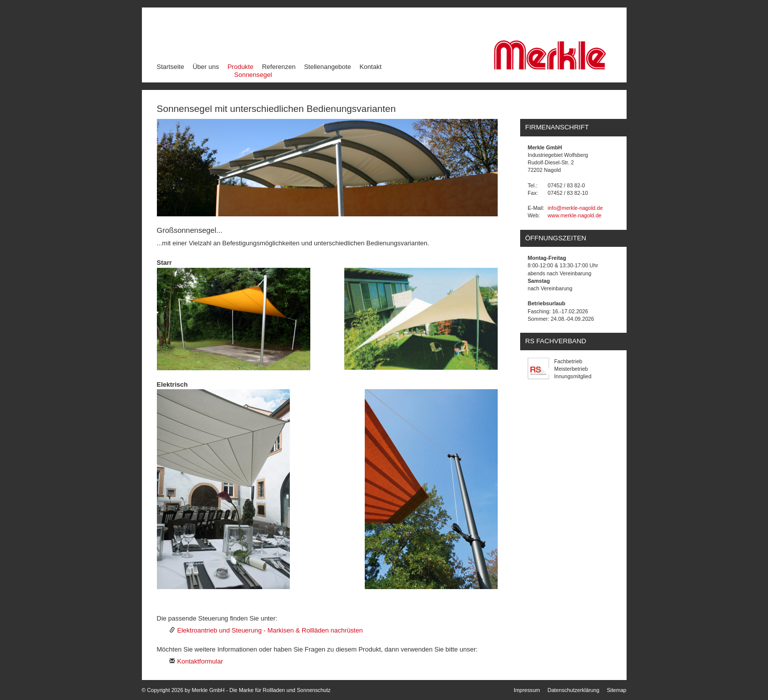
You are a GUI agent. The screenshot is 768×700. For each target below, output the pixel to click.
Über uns (206, 67)
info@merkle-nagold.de (575, 208)
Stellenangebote (327, 67)
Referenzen (279, 67)
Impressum (527, 690)
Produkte (241, 66)
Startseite (171, 67)
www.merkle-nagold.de (575, 215)
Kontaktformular (200, 661)
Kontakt (370, 67)
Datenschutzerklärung (574, 690)
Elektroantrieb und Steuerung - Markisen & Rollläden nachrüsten (270, 630)
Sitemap (616, 690)
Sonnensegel (253, 75)
